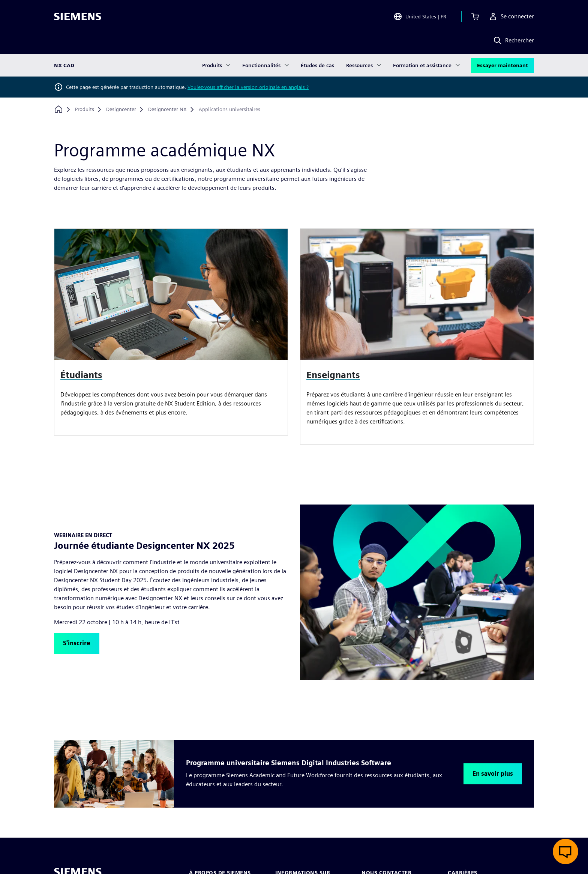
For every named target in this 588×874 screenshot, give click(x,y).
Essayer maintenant (502, 65)
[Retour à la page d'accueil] (58, 109)
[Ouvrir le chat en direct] (565, 851)
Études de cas (317, 65)
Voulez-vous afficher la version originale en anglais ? (248, 87)
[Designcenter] (121, 110)
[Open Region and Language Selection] (420, 17)
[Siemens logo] (78, 17)
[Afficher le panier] (475, 17)
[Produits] (85, 110)
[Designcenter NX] (167, 110)
